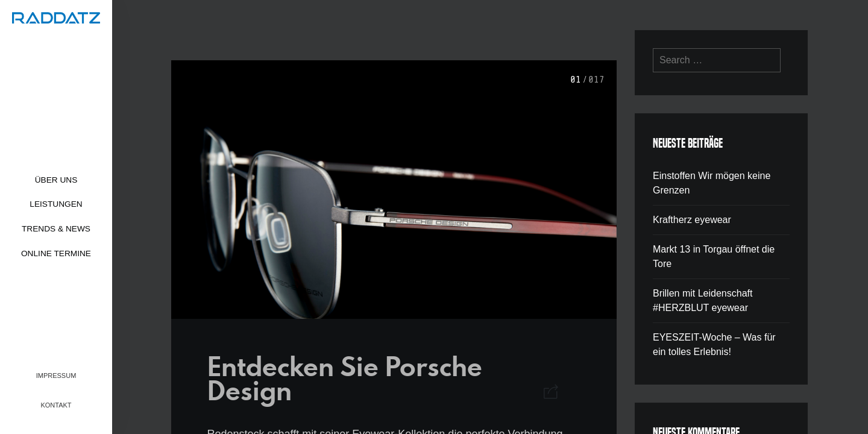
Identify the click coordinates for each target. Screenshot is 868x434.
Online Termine (56, 253)
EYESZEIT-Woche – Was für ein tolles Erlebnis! (714, 344)
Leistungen (56, 204)
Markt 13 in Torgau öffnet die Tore (714, 256)
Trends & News (56, 229)
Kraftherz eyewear (692, 220)
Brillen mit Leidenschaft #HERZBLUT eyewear (703, 300)
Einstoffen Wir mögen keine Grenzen (712, 183)
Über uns (56, 180)
